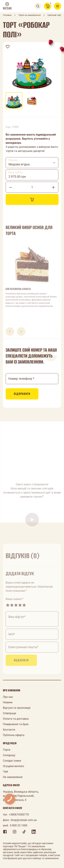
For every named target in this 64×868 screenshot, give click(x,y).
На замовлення (13, 777)
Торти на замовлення (29, 15)
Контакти (9, 730)
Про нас (8, 697)
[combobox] (32, 163)
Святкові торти (55, 15)
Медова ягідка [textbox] (19, 164)
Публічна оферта (14, 735)
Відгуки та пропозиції (17, 708)
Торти (7, 750)
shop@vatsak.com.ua (24, 820)
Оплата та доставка (16, 719)
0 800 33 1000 (19, 825)
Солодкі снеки (12, 761)
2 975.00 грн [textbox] (17, 177)
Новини (8, 702)
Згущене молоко (13, 766)
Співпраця (9, 713)
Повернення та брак (16, 724)
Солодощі (9, 755)
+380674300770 (19, 815)
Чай (5, 772)
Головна (7, 15)
